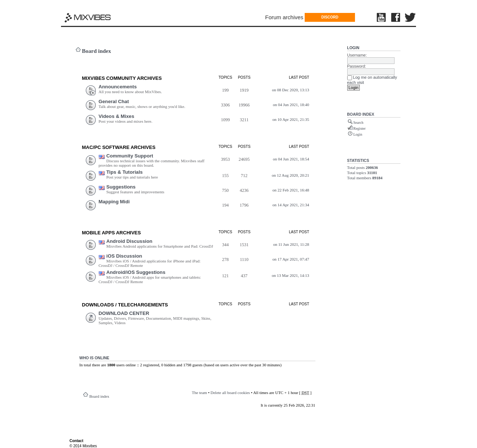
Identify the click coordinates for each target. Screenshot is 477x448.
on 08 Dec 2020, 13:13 (291, 90)
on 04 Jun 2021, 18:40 (291, 105)
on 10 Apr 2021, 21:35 (291, 119)
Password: (357, 66)
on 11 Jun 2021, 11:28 (291, 244)
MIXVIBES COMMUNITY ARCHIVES (122, 78)
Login (353, 48)
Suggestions (121, 187)
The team (199, 393)
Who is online (94, 358)
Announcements (118, 87)
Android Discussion (130, 241)
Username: (357, 55)
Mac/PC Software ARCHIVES (119, 147)
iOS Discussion (124, 256)
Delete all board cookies (230, 393)
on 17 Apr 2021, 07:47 (291, 259)
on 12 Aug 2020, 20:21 (290, 175)
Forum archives (284, 17)
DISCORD (330, 17)
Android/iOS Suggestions (136, 272)
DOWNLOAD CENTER (124, 313)
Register (360, 128)
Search (358, 123)
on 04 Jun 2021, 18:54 (291, 159)
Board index (97, 51)
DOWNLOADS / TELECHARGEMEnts (125, 305)
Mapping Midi (114, 202)
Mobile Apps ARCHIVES (111, 233)
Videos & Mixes (117, 116)
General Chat (114, 101)
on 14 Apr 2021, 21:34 (291, 205)
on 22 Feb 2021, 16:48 (291, 190)
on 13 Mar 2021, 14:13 (290, 275)
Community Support (130, 156)
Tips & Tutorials (125, 172)
